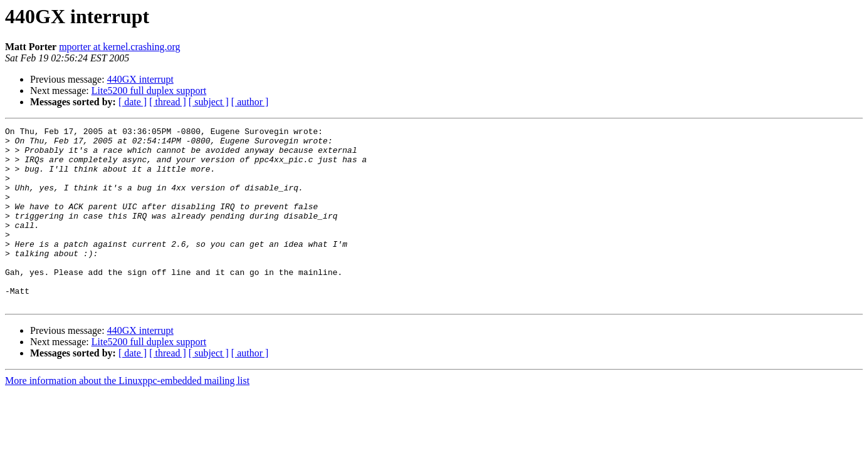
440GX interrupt (140, 79)
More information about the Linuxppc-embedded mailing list (127, 416)
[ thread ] (168, 102)
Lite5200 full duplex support (149, 91)
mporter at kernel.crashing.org (119, 47)
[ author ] (250, 102)
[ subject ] (209, 102)
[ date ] (133, 102)
